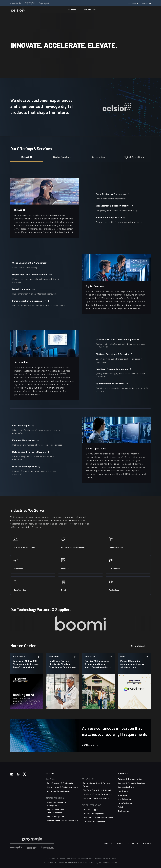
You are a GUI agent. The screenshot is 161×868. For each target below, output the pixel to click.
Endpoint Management (94, 814)
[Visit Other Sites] (16, 847)
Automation (98, 157)
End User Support (91, 810)
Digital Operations (134, 157)
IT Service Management (94, 822)
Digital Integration (56, 817)
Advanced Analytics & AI (59, 791)
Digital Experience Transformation (56, 811)
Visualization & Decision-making (62, 787)
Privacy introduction (67, 862)
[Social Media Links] (12, 774)
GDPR (46, 859)
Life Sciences (124, 799)
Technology (123, 811)
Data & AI (27, 157)
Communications (126, 787)
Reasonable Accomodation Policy (80, 859)
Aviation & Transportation (130, 779)
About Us (108, 843)
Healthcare (123, 791)
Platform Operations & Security (98, 790)
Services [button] (72, 10)
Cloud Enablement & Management (57, 804)
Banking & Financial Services (131, 783)
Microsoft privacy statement (106, 859)
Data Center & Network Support (98, 818)
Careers (147, 843)
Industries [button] (89, 10)
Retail (121, 807)
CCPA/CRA (54, 859)
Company (132, 3)
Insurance (123, 795)
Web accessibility (51, 862)
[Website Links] (16, 3)
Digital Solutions (62, 157)
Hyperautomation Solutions (96, 798)
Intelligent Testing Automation (98, 794)
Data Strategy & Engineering (61, 783)
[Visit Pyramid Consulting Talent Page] (32, 839)
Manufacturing (125, 803)
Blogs (120, 843)
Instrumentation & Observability (62, 821)
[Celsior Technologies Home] (18, 10)
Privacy (63, 859)
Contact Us (146, 3)
